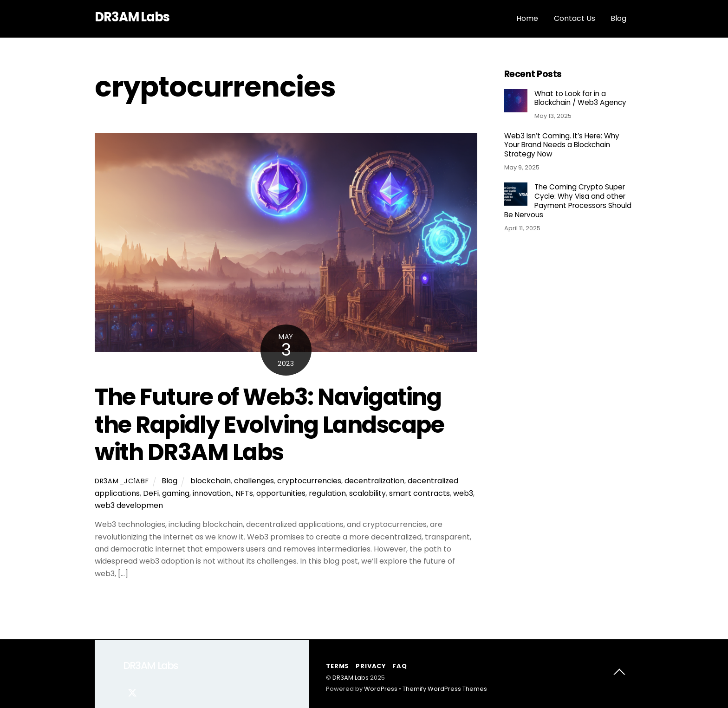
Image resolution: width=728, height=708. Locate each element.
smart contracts (419, 493)
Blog (618, 18)
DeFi (151, 493)
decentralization (374, 481)
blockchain (211, 481)
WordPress (381, 689)
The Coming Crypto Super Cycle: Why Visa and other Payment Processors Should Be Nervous (568, 201)
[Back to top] (619, 674)
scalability (367, 493)
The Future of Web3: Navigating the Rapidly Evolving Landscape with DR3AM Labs (269, 424)
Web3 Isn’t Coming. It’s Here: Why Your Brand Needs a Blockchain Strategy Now (562, 145)
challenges (254, 481)
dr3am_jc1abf (122, 481)
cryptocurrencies (309, 481)
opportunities (281, 493)
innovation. (212, 493)
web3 (463, 493)
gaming (176, 493)
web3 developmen (129, 505)
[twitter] (132, 692)
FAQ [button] (400, 666)
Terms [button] (338, 666)
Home (527, 18)
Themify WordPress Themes (445, 689)
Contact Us (575, 18)
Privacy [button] (370, 666)
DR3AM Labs (351, 678)
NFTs (244, 493)
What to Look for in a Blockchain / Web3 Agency (580, 98)
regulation (327, 493)
